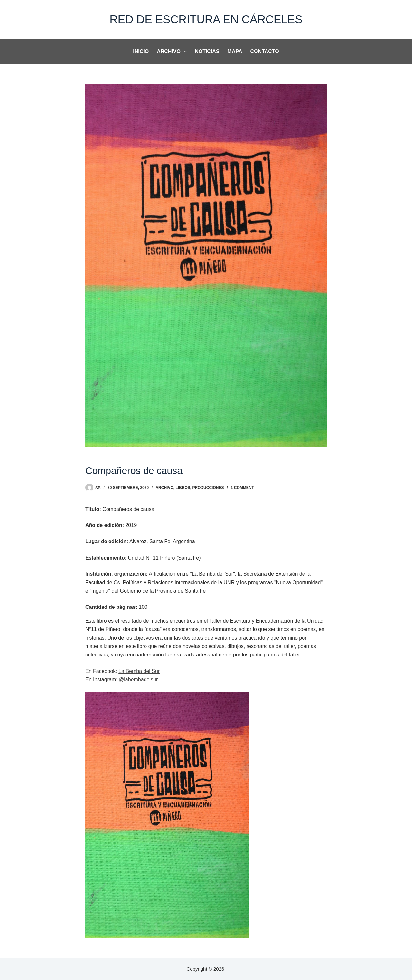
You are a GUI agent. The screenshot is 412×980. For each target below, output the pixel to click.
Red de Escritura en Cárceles (206, 19)
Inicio (141, 51)
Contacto (265, 51)
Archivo (173, 52)
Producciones (208, 488)
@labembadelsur (138, 679)
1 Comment (242, 488)
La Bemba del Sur (139, 671)
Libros (183, 488)
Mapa (235, 51)
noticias (207, 51)
